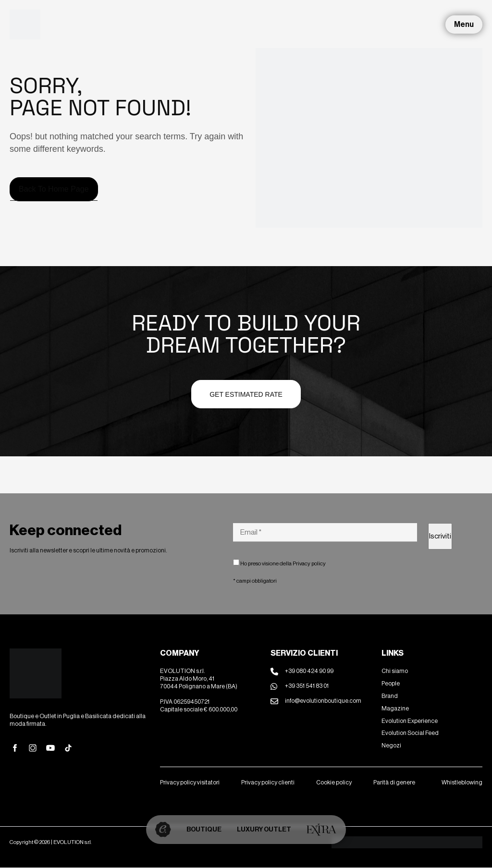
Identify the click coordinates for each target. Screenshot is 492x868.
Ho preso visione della (279, 563)
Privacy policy (309, 563)
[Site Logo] (25, 24)
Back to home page (54, 189)
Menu (464, 24)
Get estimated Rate (246, 394)
